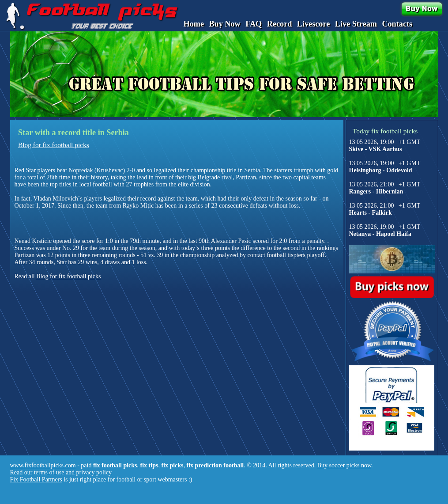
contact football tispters (277, 255)
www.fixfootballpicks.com (43, 465)
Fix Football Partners (36, 479)
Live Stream (356, 24)
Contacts (397, 24)
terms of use (49, 472)
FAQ (254, 24)
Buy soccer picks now (344, 465)
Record (280, 24)
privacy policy (94, 472)
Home (194, 24)
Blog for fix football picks (54, 145)
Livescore (313, 24)
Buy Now (224, 24)
